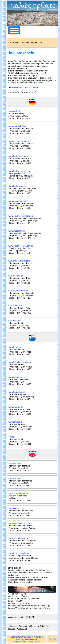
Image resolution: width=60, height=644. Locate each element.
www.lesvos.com (16, 508)
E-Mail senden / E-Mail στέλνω (24, 87)
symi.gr (12, 437)
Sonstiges (23, 628)
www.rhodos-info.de (17, 126)
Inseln (13, 626)
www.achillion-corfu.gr (18, 493)
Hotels (33, 626)
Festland (23, 626)
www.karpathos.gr (17, 392)
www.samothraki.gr (17, 377)
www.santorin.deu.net (18, 201)
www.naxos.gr (15, 478)
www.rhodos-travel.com (19, 261)
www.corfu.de (15, 111)
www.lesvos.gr (15, 347)
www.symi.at (14, 321)
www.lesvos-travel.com (19, 553)
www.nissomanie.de (18, 231)
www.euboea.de (16, 306)
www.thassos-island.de (19, 141)
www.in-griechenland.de (27, 639)
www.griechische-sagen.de (21, 246)
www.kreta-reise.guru (18, 156)
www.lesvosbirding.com (19, 523)
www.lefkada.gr (15, 422)
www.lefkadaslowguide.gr (20, 362)
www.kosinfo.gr (15, 463)
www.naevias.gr (16, 407)
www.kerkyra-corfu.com (19, 171)
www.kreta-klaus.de (17, 186)
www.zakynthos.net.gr (18, 538)
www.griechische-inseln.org (21, 216)
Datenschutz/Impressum (22, 637)
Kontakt (39, 637)
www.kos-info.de (16, 276)
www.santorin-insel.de (18, 291)
